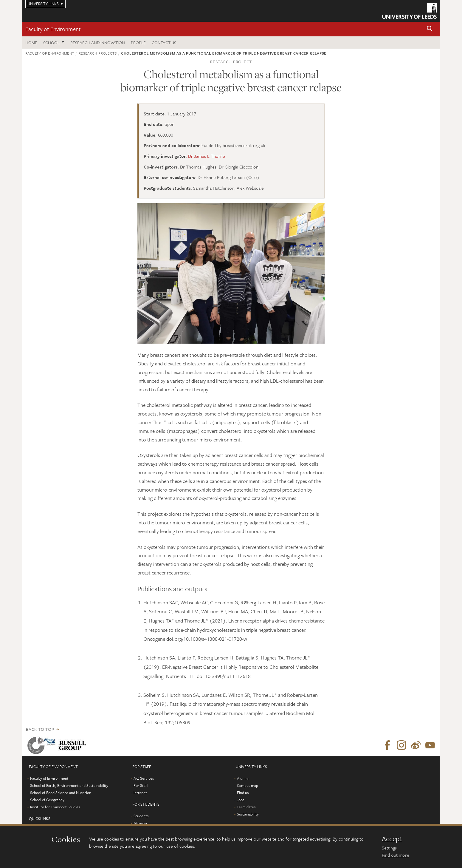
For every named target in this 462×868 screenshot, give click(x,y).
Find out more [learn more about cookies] (396, 855)
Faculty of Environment (53, 29)
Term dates (246, 807)
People (138, 43)
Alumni (243, 778)
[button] (430, 29)
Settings (389, 848)
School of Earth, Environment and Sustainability (69, 785)
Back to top (40, 729)
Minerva (140, 823)
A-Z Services (144, 778)
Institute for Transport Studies (55, 807)
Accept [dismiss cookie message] (392, 839)
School (51, 43)
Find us (243, 793)
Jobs (240, 800)
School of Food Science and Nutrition (61, 793)
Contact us (164, 43)
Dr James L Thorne (207, 156)
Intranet (140, 793)
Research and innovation (98, 43)
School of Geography (47, 800)
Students (141, 816)
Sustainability (248, 814)
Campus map (248, 785)
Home (31, 43)
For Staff (141, 785)
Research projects (98, 53)
